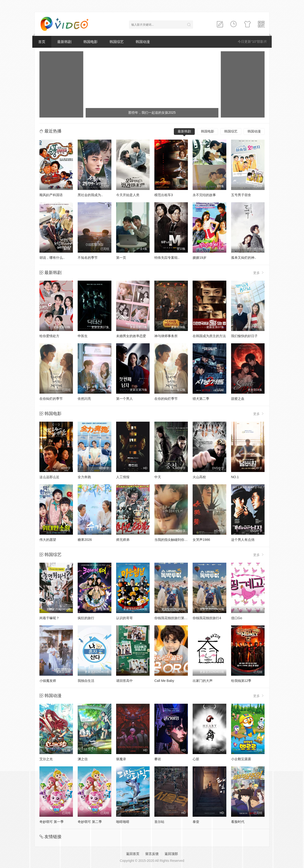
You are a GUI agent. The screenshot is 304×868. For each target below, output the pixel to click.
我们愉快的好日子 (244, 336)
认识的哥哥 (124, 618)
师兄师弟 (123, 540)
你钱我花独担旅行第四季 (173, 618)
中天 (158, 477)
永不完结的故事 (204, 195)
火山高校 (199, 477)
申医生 (83, 336)
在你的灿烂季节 (166, 399)
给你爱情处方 (49, 336)
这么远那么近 (49, 477)
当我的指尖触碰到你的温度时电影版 (181, 540)
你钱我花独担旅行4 (207, 618)
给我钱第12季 (241, 681)
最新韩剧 (64, 42)
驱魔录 (121, 759)
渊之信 (83, 759)
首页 (42, 42)
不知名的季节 (88, 258)
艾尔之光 (46, 759)
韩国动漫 (143, 42)
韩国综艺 (117, 42)
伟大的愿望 (48, 540)
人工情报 (123, 477)
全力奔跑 (84, 477)
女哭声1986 (201, 540)
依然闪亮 (84, 399)
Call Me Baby (164, 681)
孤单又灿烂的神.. (244, 258)
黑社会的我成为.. (90, 195)
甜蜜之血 (238, 399)
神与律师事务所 (166, 336)
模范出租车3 (164, 195)
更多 (259, 273)
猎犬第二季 (201, 399)
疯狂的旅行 (86, 618)
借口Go (237, 618)
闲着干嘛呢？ (49, 618)
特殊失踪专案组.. (167, 258)
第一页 (121, 258)
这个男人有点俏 (243, 540)
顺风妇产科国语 (51, 195)
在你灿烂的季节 (51, 399)
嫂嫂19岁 (199, 258)
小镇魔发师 (48, 681)
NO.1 (235, 477)
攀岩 (158, 759)
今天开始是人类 (128, 195)
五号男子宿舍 (241, 195)
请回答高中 (124, 681)
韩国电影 (90, 42)
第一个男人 (124, 399)
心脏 (196, 759)
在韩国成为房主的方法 (209, 336)
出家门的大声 (203, 681)
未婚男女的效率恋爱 (131, 336)
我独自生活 (86, 681)
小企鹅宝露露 (241, 759)
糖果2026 (85, 540)
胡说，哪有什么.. (52, 258)
